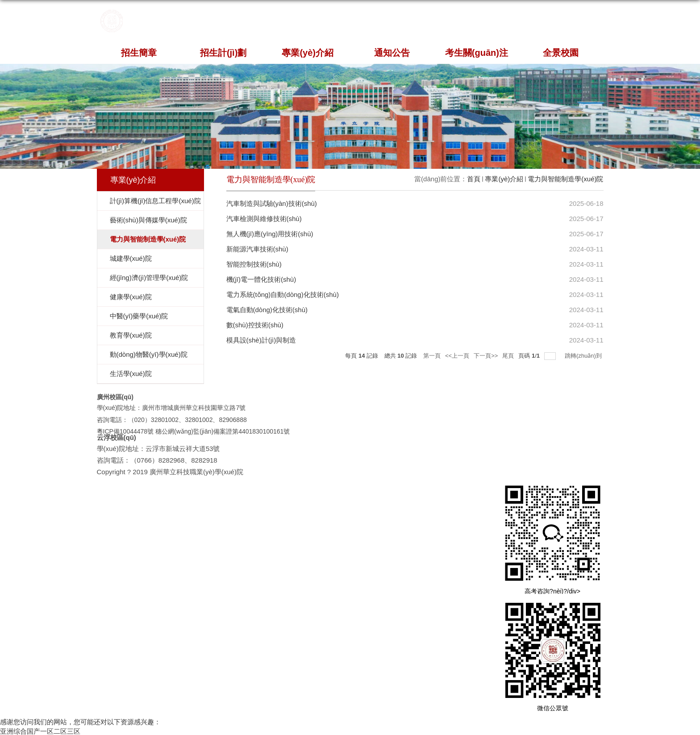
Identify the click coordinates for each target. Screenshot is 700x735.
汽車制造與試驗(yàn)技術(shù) (272, 203)
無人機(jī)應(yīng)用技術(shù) (270, 234)
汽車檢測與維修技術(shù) (264, 219)
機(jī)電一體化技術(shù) (261, 279)
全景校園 (561, 53)
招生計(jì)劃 (223, 53)
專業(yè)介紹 (308, 53)
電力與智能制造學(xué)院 (565, 179)
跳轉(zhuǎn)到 (584, 356)
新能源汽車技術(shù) (257, 249)
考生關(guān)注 (477, 53)
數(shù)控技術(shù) (255, 325)
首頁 (474, 179)
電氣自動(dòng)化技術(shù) (267, 310)
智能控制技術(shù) (254, 264)
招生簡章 (139, 53)
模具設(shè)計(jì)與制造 (261, 340)
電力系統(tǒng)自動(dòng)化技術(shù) (283, 294)
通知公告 (392, 53)
